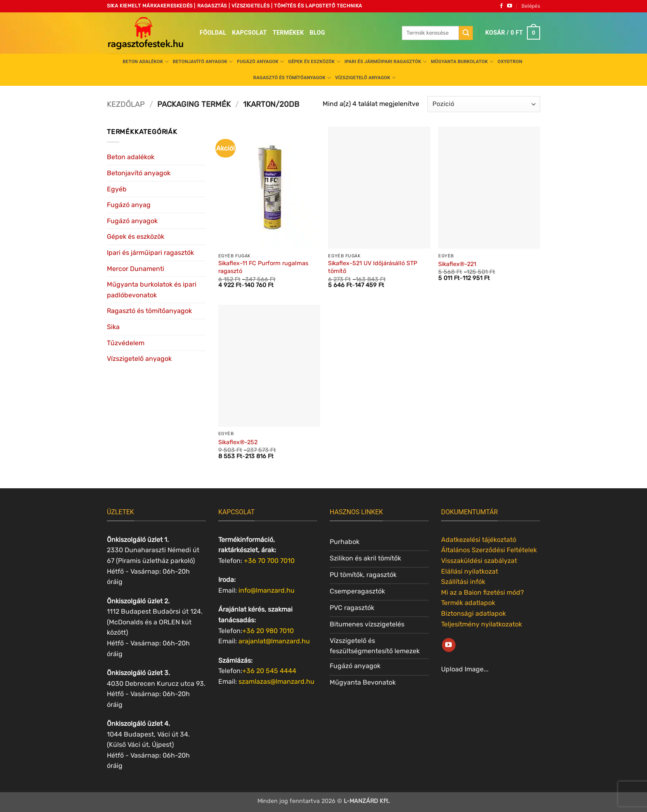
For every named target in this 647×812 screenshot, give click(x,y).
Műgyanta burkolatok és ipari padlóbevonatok (152, 290)
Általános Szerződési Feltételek (489, 550)
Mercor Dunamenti (136, 269)
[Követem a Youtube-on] (510, 6)
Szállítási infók (463, 582)
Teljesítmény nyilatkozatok (482, 624)
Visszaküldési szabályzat (479, 561)
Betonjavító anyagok (203, 62)
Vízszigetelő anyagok (365, 78)
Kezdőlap (126, 104)
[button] (531, 6)
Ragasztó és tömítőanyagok (292, 78)
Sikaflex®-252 (238, 442)
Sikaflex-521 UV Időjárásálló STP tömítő (373, 267)
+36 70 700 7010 (269, 561)
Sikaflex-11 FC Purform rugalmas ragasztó (263, 267)
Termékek (288, 33)
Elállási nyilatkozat (470, 571)
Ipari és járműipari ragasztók (386, 62)
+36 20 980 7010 (268, 631)
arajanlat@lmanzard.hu (274, 641)
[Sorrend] (484, 104)
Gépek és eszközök (314, 62)
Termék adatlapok (468, 603)
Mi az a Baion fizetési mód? (483, 592)
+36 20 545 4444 (269, 671)
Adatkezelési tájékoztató (479, 540)
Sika (113, 327)
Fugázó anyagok (261, 62)
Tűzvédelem (126, 343)
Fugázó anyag (129, 205)
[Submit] (466, 33)
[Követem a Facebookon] (501, 6)
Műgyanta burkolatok (462, 62)
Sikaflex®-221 (457, 264)
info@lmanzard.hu (267, 590)
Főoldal (213, 33)
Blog (317, 33)
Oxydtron (510, 62)
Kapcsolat (249, 33)
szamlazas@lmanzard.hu (276, 681)
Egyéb (117, 189)
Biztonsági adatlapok (473, 613)
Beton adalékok (146, 62)
